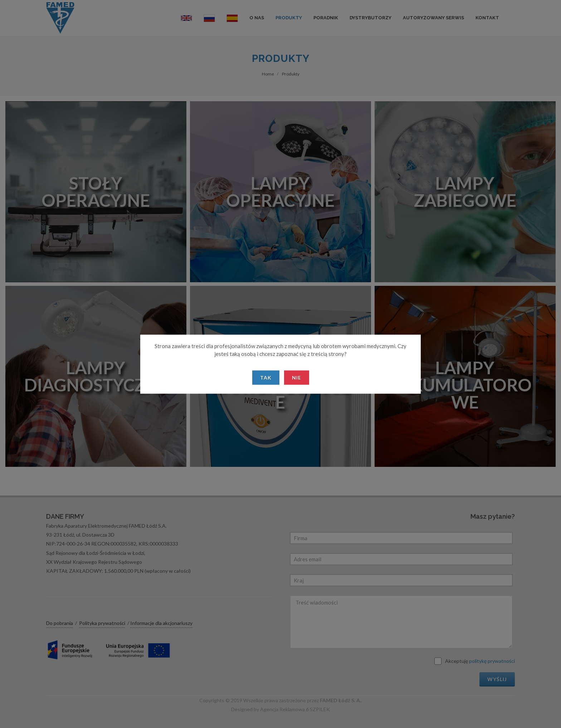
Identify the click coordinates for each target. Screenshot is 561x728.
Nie (297, 377)
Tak (266, 377)
